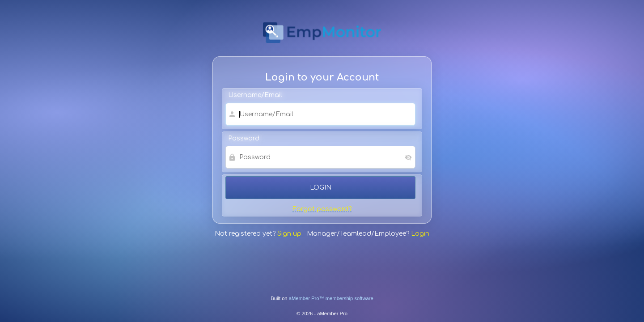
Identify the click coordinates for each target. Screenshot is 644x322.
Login (420, 234)
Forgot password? (322, 209)
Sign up (289, 234)
